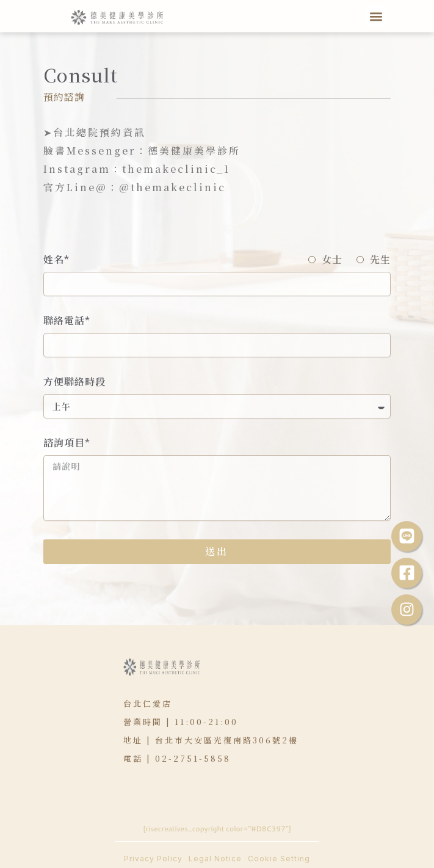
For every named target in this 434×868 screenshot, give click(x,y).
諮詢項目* (67, 443)
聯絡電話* (67, 321)
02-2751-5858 (193, 758)
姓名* (56, 260)
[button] (376, 16)
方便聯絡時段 (74, 382)
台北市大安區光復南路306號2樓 (227, 740)
